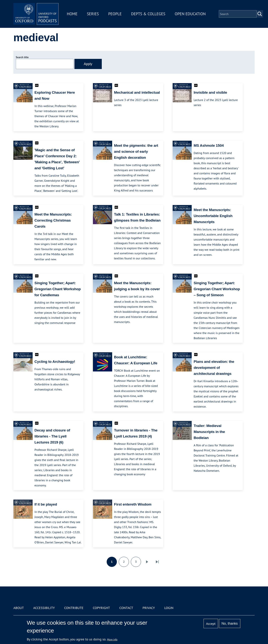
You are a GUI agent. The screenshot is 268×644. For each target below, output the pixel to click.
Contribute (74, 608)
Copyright (101, 608)
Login (169, 608)
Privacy (149, 608)
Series (93, 14)
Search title (22, 57)
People (115, 14)
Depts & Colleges (148, 14)
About (19, 608)
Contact (126, 608)
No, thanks (230, 623)
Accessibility (44, 608)
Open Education (190, 14)
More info (112, 639)
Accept (211, 624)
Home (72, 14)
